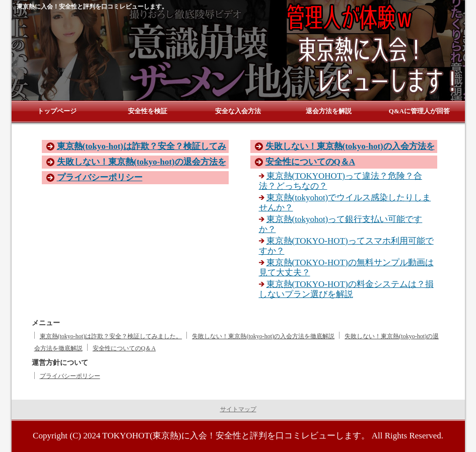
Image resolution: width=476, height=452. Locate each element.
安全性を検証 (148, 111)
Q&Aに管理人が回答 (419, 111)
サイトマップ (238, 409)
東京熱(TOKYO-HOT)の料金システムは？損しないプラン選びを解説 (346, 289)
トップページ (57, 111)
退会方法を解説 (329, 111)
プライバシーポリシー (100, 177)
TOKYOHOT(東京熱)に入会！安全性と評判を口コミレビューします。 (236, 436)
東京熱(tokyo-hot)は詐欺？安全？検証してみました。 (111, 336)
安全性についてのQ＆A (311, 162)
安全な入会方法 (238, 111)
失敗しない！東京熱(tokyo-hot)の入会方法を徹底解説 (263, 336)
